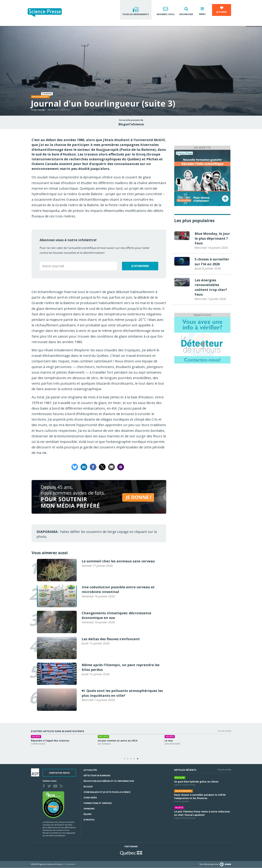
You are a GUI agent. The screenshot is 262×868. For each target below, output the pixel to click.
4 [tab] (134, 759)
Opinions (89, 809)
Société (36, 737)
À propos (89, 820)
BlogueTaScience (131, 124)
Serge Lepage (38, 110)
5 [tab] (138, 759)
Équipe (87, 814)
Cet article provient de (131, 120)
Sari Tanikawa (104, 744)
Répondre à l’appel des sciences (50, 741)
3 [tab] (131, 759)
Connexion (70, 864)
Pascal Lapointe (182, 801)
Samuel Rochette (172, 744)
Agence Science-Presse (185, 785)
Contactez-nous (59, 773)
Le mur (169, 741)
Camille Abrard (38, 744)
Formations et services (98, 803)
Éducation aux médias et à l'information (109, 781)
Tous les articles (224, 731)
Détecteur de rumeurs (97, 775)
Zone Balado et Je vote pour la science (107, 792)
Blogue (88, 786)
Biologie (103, 737)
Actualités (90, 770)
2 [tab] (128, 759)
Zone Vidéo (90, 798)
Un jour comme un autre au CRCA (118, 741)
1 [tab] (124, 759)
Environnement (40, 97)
